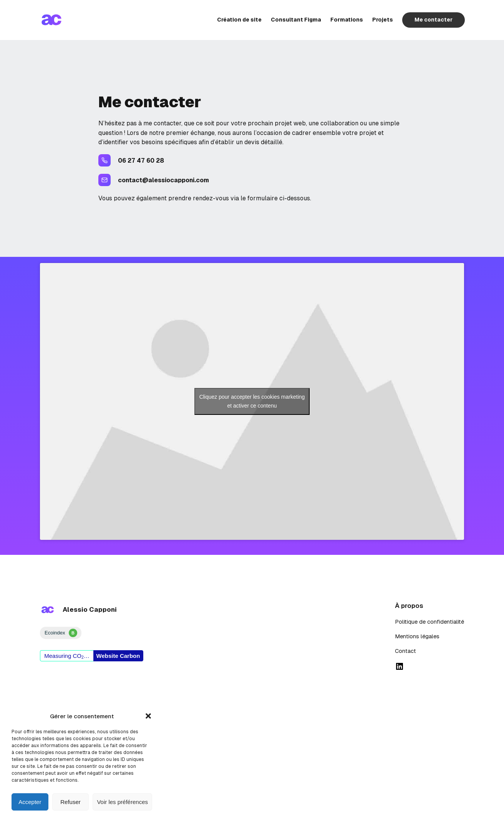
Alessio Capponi (90, 610)
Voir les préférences (122, 802)
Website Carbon (118, 656)
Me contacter (433, 20)
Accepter (30, 802)
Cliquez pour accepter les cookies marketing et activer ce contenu (252, 401)
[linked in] (400, 666)
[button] (148, 716)
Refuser (70, 802)
